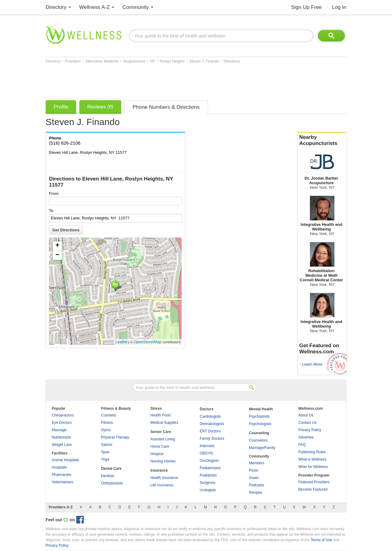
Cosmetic (109, 415)
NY (153, 61)
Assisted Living (163, 439)
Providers (73, 61)
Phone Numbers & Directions (166, 107)
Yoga (105, 459)
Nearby (322, 140)
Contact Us (307, 423)
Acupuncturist (135, 61)
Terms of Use (321, 540)
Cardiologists (210, 416)
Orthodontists (112, 483)
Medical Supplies (164, 423)
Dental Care (111, 469)
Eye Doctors (62, 423)
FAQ (302, 445)
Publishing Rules (312, 452)
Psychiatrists (259, 416)
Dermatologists (212, 424)
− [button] (57, 255)
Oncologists (209, 461)
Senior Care (161, 432)
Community (136, 7)
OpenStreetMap (148, 342)
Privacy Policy (310, 430)
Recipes (256, 492)
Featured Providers (314, 482)
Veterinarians (62, 482)
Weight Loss (62, 445)
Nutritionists (61, 437)
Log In (339, 7)
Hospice (157, 454)
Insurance (159, 470)
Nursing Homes (163, 461)
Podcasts (256, 485)
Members (257, 463)
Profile (61, 107)
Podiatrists (208, 475)
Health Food (160, 415)
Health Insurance (164, 478)
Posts (254, 470)
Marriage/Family (262, 448)
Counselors (258, 440)
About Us (306, 415)
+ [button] (57, 246)
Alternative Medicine (102, 61)
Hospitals (59, 467)
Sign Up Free (306, 7)
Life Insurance (162, 485)
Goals (254, 478)
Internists (207, 446)
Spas (105, 452)
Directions (232, 61)
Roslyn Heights (173, 61)
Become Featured (313, 489)
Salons (107, 445)
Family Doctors (212, 439)
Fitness (107, 423)
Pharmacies (61, 475)
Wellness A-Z (95, 7)
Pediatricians (210, 468)
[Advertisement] (157, 80)
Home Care (160, 446)
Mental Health (261, 409)
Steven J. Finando (205, 61)
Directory (56, 7)
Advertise (306, 437)
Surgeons (207, 483)
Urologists (208, 490)
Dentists (108, 476)
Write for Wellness (313, 467)
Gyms (106, 430)
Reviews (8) (100, 107)
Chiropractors (63, 415)
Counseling (259, 433)
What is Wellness (312, 459)
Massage (59, 430)
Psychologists (260, 424)
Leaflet (121, 342)
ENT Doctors (210, 431)
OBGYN (206, 453)
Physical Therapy (115, 437)
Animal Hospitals (65, 460)
